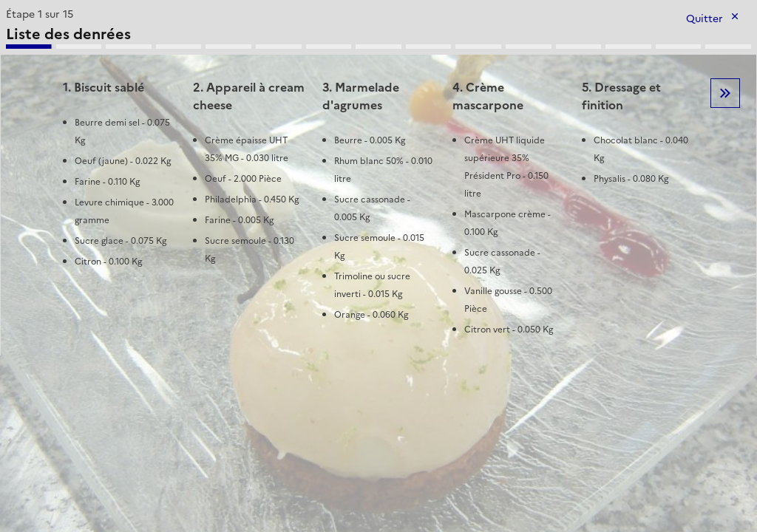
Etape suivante (725, 93)
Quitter (705, 19)
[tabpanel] (378, 180)
